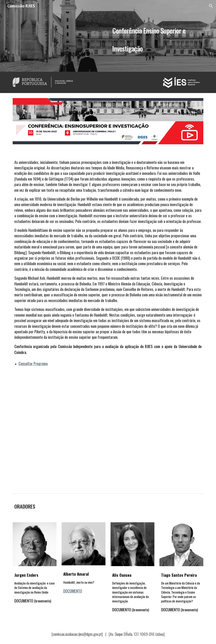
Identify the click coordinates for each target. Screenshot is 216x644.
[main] (157, 36)
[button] (211, 6)
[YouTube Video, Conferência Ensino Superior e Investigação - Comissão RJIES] (108, 432)
